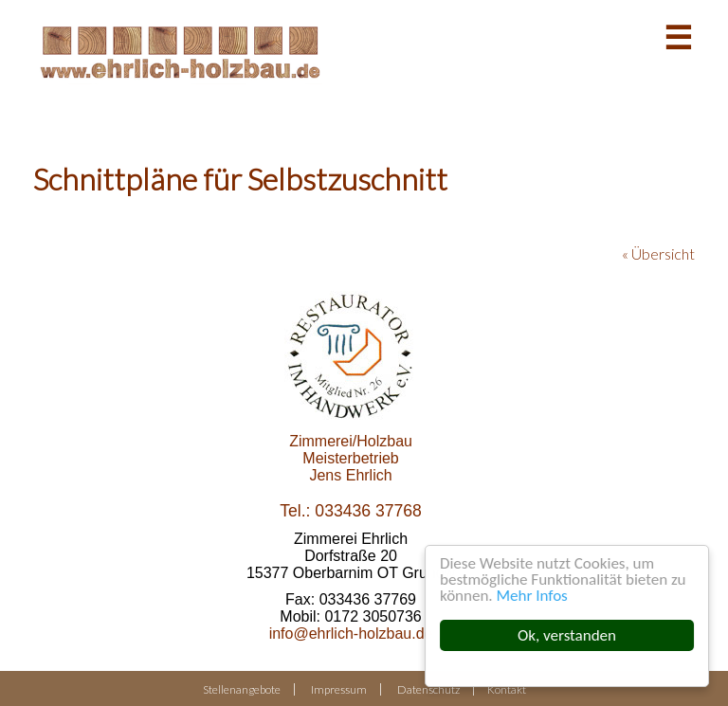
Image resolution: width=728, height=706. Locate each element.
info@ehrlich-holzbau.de (351, 634)
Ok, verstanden (567, 635)
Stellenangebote (242, 689)
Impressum (339, 689)
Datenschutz (428, 689)
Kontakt (507, 689)
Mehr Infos (532, 596)
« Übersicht (658, 253)
